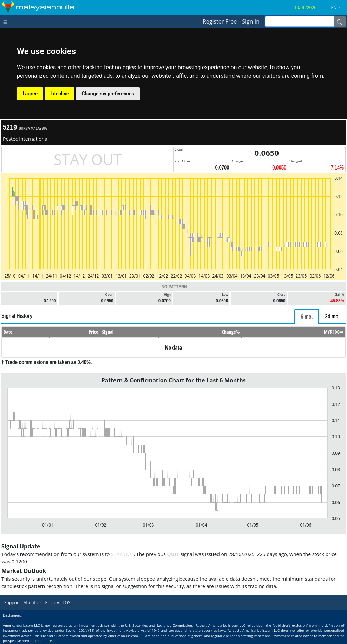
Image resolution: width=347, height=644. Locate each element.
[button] (339, 8)
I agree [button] (30, 94)
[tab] (307, 316)
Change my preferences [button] (108, 94)
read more (44, 641)
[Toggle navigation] (7, 21)
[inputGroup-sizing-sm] (299, 21)
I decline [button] (60, 94)
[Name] (340, 21)
